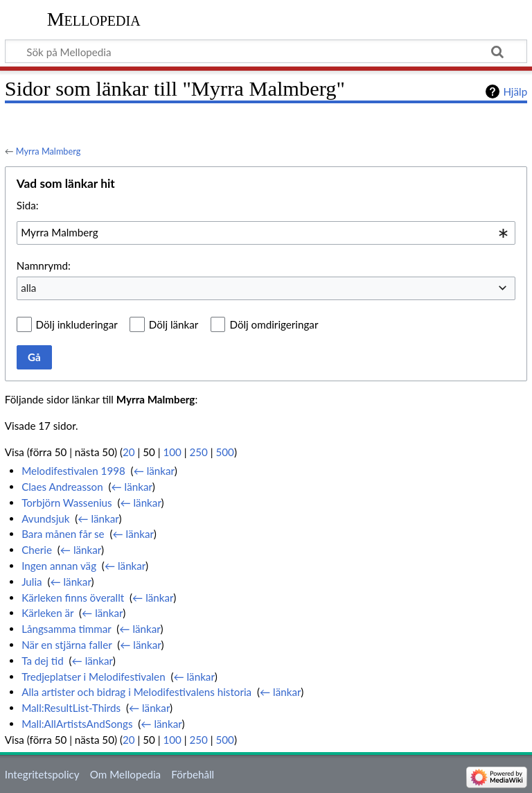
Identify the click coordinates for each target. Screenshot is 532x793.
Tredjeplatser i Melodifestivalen (93, 677)
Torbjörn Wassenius (66, 503)
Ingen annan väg (59, 566)
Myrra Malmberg (48, 151)
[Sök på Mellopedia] (266, 51)
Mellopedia (94, 19)
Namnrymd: (44, 265)
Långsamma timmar (66, 629)
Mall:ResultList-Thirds (71, 708)
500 (224, 452)
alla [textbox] (28, 288)
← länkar (154, 471)
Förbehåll (193, 774)
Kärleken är (47, 613)
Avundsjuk (45, 518)
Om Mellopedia (125, 774)
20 (129, 452)
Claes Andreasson (62, 487)
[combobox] (266, 233)
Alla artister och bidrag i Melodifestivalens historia (136, 692)
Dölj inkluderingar (77, 324)
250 (198, 452)
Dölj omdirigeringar (274, 324)
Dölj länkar (174, 324)
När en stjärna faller (66, 645)
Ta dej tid (43, 661)
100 (172, 452)
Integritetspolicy (42, 774)
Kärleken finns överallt (73, 598)
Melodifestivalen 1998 (73, 471)
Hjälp (515, 91)
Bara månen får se (63, 534)
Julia (32, 582)
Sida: (28, 205)
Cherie (37, 550)
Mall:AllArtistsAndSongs (77, 724)
